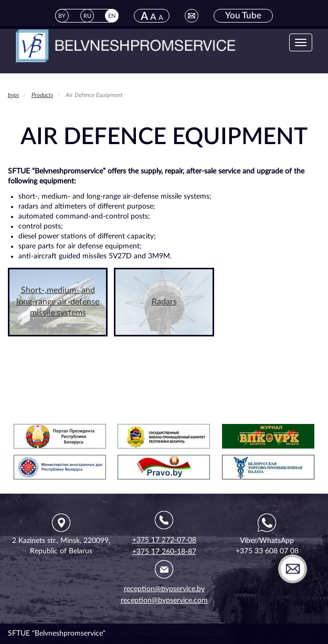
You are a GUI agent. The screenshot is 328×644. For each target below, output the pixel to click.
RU (87, 16)
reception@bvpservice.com (164, 601)
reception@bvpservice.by (164, 589)
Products (42, 95)
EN (112, 16)
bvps (13, 95)
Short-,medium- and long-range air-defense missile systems (58, 302)
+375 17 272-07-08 (164, 540)
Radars (164, 302)
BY (62, 16)
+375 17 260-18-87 (164, 552)
